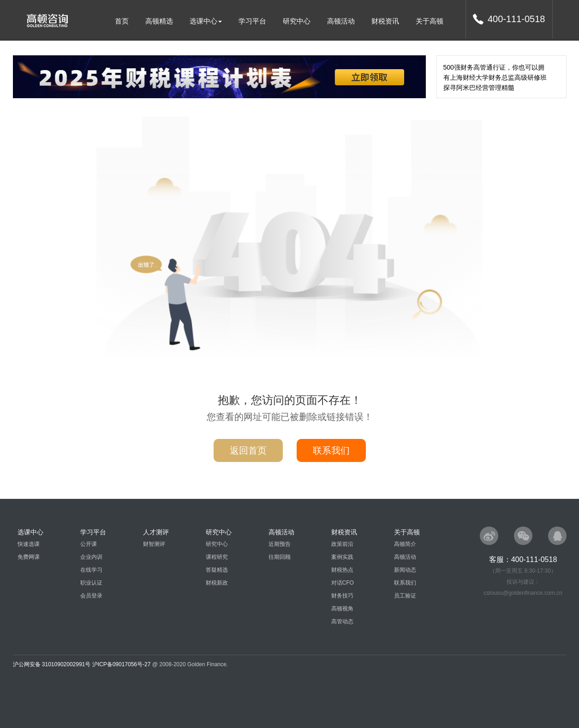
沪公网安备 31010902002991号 (52, 664)
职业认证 (91, 583)
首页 (122, 21)
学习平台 (252, 21)
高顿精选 (159, 21)
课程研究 (217, 557)
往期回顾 (280, 557)
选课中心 (206, 21)
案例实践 (342, 557)
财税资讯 (385, 21)
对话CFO (343, 583)
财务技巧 (342, 596)
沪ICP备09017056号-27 (122, 664)
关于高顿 (430, 21)
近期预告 (280, 544)
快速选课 (29, 544)
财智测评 (154, 544)
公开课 (89, 544)
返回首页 (248, 450)
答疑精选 (217, 570)
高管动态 (342, 621)
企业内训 (91, 557)
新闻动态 (405, 570)
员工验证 (405, 596)
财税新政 (217, 583)
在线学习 (91, 570)
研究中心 (297, 21)
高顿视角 (342, 609)
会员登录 (91, 596)
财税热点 (342, 570)
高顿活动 (341, 21)
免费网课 (29, 557)
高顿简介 (405, 544)
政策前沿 (342, 544)
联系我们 (331, 450)
